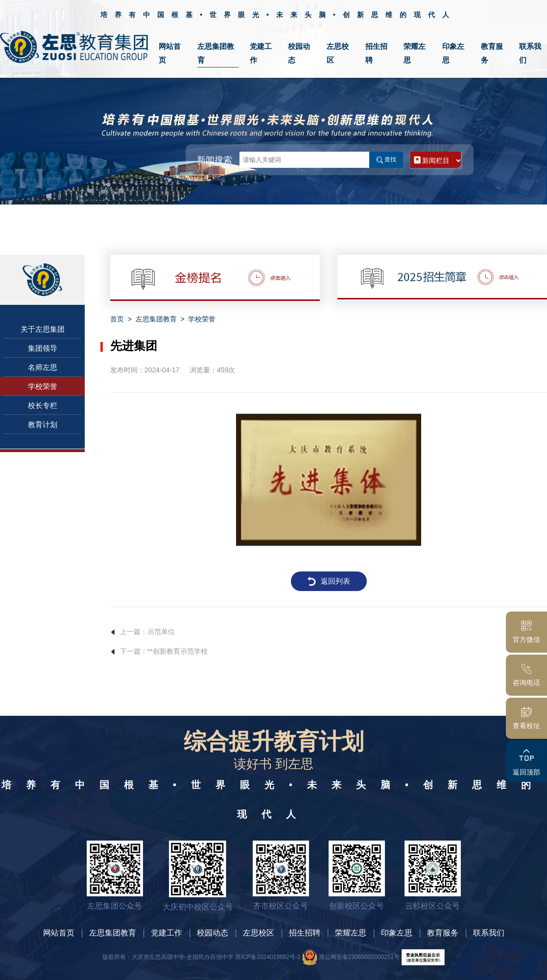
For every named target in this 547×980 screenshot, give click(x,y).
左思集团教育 (156, 319)
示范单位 (161, 632)
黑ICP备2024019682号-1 (268, 957)
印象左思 (397, 933)
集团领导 (43, 348)
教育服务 (443, 933)
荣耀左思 (351, 933)
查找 (386, 160)
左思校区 (259, 933)
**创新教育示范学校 (178, 651)
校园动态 (213, 933)
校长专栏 (43, 405)
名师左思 (43, 367)
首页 (117, 319)
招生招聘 (305, 933)
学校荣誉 (43, 386)
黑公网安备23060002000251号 (351, 957)
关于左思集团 (43, 329)
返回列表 (329, 581)
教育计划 (43, 424)
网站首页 (59, 933)
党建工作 (166, 933)
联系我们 (489, 933)
